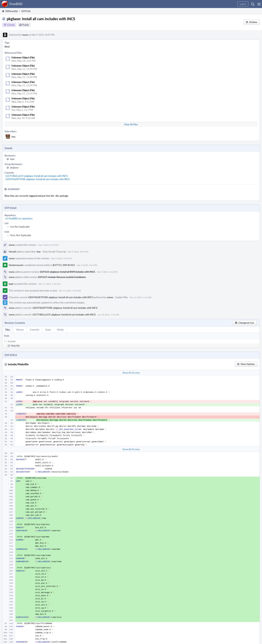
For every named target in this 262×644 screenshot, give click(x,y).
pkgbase (14, 168)
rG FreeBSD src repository (19, 218)
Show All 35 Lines (131, 449)
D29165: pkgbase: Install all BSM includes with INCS (68, 272)
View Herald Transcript (54, 252)
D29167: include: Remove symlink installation (62, 277)
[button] (259, 4)
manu (25, 35)
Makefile (15, 346)
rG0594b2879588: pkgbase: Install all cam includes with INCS (37, 179)
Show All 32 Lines (131, 373)
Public (26, 25)
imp (13, 137)
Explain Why (122, 297)
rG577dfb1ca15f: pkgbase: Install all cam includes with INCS (36, 176)
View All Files (131, 124)
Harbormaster (16, 265)
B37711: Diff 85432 (64, 265)
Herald (12, 252)
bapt (12, 159)
